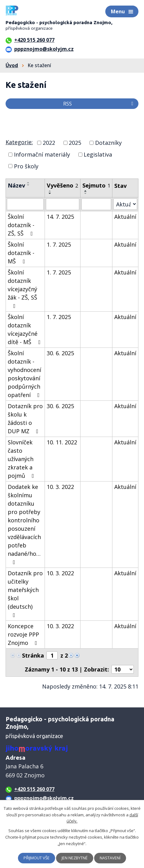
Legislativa (98, 154)
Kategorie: (19, 142)
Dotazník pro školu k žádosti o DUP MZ (25, 419)
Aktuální (125, 217)
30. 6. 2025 (60, 353)
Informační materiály (42, 154)
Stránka (33, 655)
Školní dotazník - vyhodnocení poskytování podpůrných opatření (25, 374)
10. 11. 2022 (62, 442)
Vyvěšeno (62, 185)
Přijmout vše (37, 858)
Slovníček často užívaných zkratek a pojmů (22, 459)
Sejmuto (96, 185)
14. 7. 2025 (60, 217)
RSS (99, 104)
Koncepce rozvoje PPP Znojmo (24, 634)
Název (16, 185)
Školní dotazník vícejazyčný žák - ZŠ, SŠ (22, 289)
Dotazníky (108, 143)
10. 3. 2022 (60, 487)
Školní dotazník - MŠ (21, 253)
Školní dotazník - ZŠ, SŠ (21, 225)
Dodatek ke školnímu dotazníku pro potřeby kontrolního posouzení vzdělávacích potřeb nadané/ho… (24, 524)
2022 (49, 143)
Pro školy (26, 166)
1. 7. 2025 (59, 244)
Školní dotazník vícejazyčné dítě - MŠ (25, 329)
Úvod (12, 65)
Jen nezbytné (75, 858)
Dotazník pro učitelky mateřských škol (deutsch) (25, 594)
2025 (75, 143)
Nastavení (110, 858)
